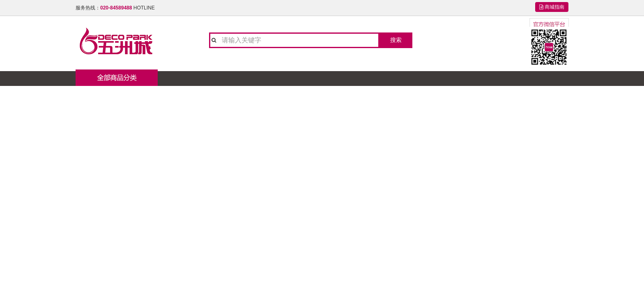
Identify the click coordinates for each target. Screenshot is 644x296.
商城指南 (552, 7)
